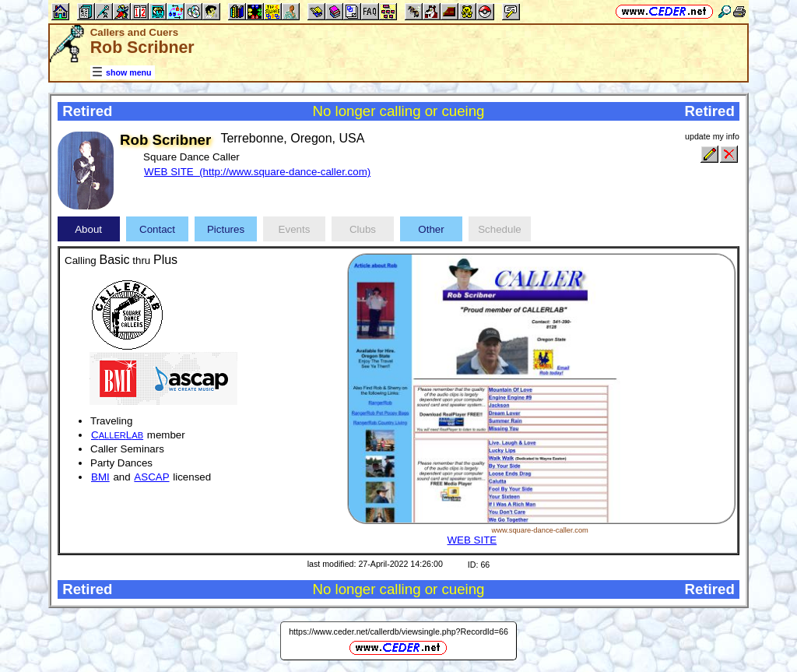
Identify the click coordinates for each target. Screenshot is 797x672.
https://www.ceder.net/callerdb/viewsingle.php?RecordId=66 (398, 632)
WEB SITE (472, 540)
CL (117, 435)
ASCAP (151, 477)
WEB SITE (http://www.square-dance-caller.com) (257, 172)
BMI (100, 477)
